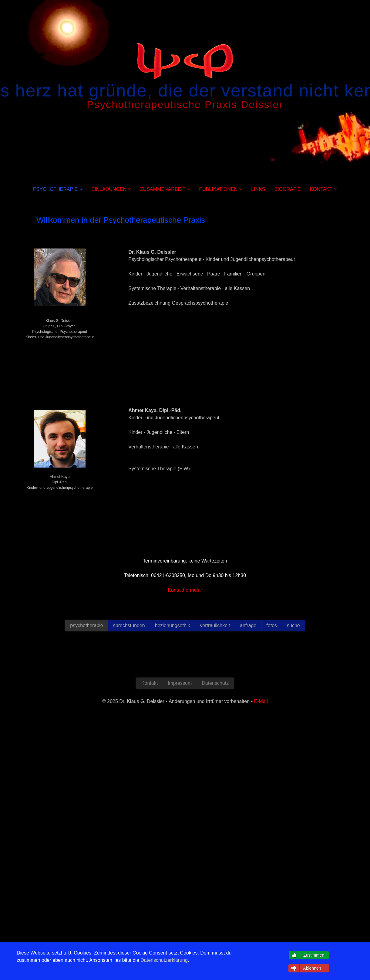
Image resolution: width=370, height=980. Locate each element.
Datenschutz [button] (215, 683)
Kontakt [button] (150, 683)
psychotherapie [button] (87, 625)
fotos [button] (272, 625)
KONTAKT (321, 189)
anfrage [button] (248, 625)
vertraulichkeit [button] (215, 625)
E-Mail (60, 493)
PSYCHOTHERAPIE (55, 189)
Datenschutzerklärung (164, 960)
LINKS (258, 189)
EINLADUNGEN (109, 189)
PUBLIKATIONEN (218, 189)
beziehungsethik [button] (173, 625)
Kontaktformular (185, 590)
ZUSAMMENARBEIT (163, 189)
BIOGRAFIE (288, 189)
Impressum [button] (180, 683)
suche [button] (293, 625)
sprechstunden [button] (129, 625)
